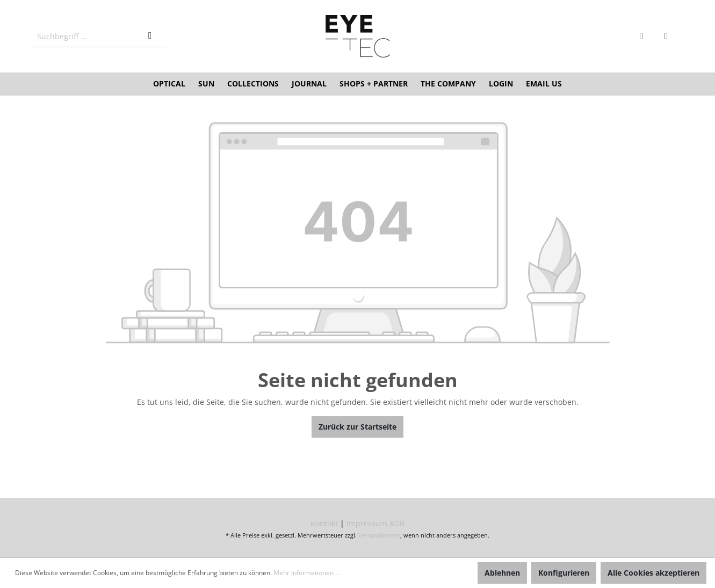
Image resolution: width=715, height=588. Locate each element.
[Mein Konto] (646, 37)
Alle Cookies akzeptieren (653, 573)
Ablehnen (502, 573)
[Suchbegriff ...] (87, 36)
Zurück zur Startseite (357, 427)
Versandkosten (379, 535)
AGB (397, 523)
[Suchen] (154, 36)
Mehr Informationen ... (307, 573)
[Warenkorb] (670, 37)
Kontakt (324, 523)
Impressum (367, 523)
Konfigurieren (564, 573)
